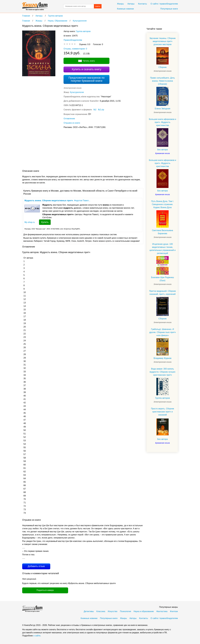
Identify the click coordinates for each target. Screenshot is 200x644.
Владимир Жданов (162, 358)
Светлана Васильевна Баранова (163, 232)
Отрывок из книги (72, 123)
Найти (98, 6)
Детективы (89, 611)
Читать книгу (89, 61)
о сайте (37, 636)
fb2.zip (101, 110)
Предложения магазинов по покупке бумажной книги (87, 79)
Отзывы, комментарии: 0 (75, 49)
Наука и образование (144, 611)
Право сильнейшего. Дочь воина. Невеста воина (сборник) (162, 81)
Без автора (162, 150)
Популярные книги (169, 9)
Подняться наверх (45, 590)
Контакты (143, 4)
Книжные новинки (125, 9)
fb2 (95, 110)
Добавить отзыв (36, 566)
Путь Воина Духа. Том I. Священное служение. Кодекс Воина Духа (163, 204)
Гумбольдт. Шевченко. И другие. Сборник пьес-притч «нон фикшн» (162, 332)
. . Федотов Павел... (57, 201)
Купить (45, 222)
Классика (101, 611)
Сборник (162, 67)
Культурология (77, 92)
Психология (125, 611)
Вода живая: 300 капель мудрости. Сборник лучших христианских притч (162, 372)
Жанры (120, 4)
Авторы (131, 4)
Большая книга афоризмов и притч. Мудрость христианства (162, 122)
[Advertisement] (69, 150)
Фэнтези (174, 611)
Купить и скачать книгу (87, 69)
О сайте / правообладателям (164, 4)
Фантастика (162, 611)
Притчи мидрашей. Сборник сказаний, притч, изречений (162, 293)
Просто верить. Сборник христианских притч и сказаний (163, 412)
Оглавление (69, 119)
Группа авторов (83, 31)
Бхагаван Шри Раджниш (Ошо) (163, 279)
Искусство (113, 611)
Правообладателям (73, 40)
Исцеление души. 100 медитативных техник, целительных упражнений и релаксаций (163, 249)
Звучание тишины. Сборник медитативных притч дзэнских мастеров (163, 41)
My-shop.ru (30, 222)
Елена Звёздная (163, 109)
